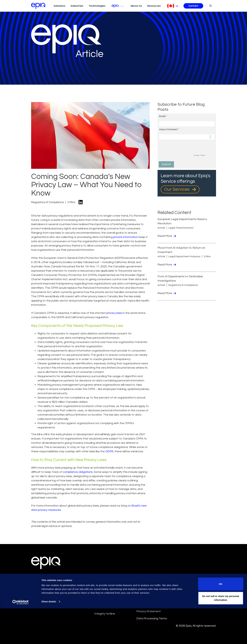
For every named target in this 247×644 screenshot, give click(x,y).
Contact (193, 6)
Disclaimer (101, 592)
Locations (42, 578)
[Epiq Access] (118, 6)
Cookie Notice (188, 578)
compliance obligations (78, 472)
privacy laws (114, 313)
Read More (167, 236)
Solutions (59, 6)
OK (221, 620)
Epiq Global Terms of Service (113, 578)
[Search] (210, 6)
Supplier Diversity (190, 592)
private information (126, 237)
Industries (77, 6)
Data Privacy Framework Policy (152, 602)
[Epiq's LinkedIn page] (33, 601)
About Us (136, 6)
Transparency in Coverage (196, 599)
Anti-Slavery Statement (110, 599)
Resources (154, 6)
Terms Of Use (103, 585)
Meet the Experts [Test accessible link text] (49, 585)
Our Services (180, 189)
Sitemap (142, 592)
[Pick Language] (173, 6)
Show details (49, 637)
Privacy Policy (145, 585)
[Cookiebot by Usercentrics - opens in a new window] (20, 638)
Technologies (97, 6)
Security (184, 585)
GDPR (109, 451)
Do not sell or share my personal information (221, 634)
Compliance (102, 606)
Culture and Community (151, 578)
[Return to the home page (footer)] (38, 6)
